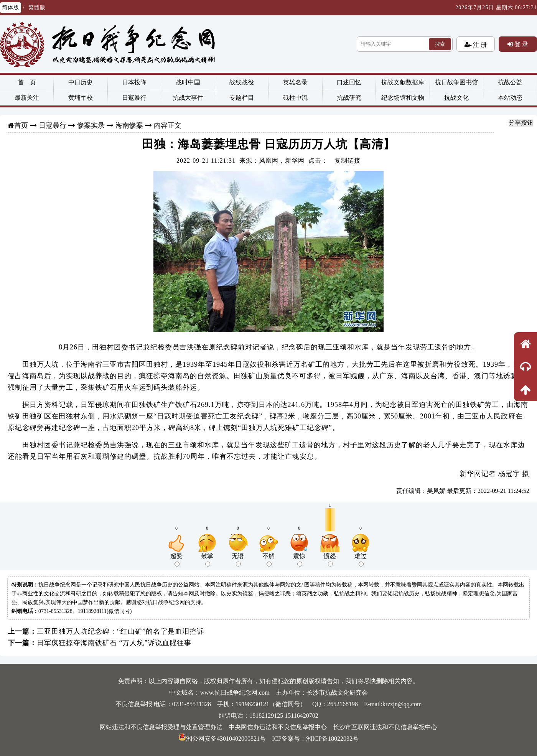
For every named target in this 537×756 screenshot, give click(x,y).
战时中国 (188, 82)
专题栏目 (242, 98)
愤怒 (330, 560)
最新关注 (27, 98)
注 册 (479, 44)
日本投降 (134, 82)
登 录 (521, 44)
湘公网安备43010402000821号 (222, 739)
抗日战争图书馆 (456, 82)
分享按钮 (521, 123)
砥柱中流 (295, 98)
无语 (238, 560)
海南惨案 (129, 125)
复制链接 (348, 161)
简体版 (11, 7)
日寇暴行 (134, 98)
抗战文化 (456, 98)
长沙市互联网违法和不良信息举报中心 (385, 727)
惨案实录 (91, 125)
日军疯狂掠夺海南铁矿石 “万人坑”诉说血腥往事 (114, 643)
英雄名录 (295, 82)
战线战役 (242, 82)
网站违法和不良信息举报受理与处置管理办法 (161, 727)
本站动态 (510, 98)
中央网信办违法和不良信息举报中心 (278, 727)
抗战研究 (349, 98)
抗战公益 (510, 82)
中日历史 (81, 82)
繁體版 (37, 7)
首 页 (27, 82)
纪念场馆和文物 (403, 98)
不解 (268, 560)
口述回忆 (349, 82)
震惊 (299, 560)
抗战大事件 (188, 98)
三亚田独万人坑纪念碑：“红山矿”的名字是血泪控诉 (120, 631)
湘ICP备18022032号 (332, 739)
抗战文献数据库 (403, 82)
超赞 (176, 560)
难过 (361, 560)
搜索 (440, 44)
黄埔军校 (81, 98)
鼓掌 (207, 560)
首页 (21, 125)
